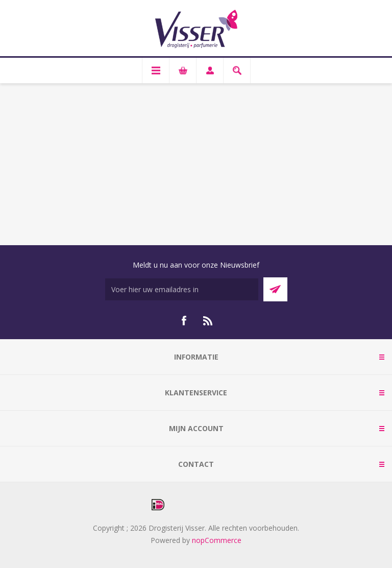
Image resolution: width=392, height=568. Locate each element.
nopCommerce (217, 540)
